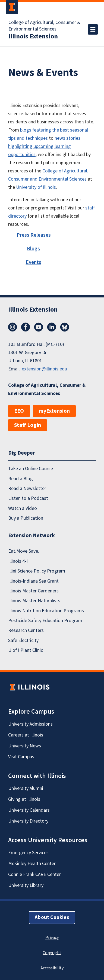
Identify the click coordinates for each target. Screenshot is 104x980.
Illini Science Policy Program (37, 571)
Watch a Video (23, 508)
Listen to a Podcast (28, 499)
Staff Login (28, 425)
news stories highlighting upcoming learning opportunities (44, 146)
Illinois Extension (33, 36)
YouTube (39, 327)
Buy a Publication (26, 518)
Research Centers (26, 631)
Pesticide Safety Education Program (45, 621)
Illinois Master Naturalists (34, 601)
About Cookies (52, 918)
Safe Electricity (23, 640)
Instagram (12, 327)
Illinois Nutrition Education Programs (46, 611)
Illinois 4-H (19, 561)
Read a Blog (21, 479)
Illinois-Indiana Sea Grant (33, 581)
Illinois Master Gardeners (33, 591)
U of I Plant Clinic (26, 651)
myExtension (54, 411)
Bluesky (65, 327)
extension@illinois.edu (44, 369)
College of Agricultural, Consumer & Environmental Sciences (44, 26)
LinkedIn (52, 327)
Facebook (26, 327)
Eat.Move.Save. (24, 551)
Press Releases (34, 235)
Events (34, 262)
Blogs (33, 249)
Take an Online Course (31, 469)
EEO (19, 411)
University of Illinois (36, 187)
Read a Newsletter (27, 489)
